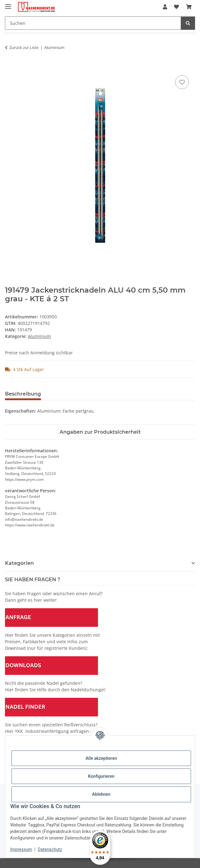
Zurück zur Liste (24, 47)
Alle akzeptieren (101, 758)
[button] (165, 7)
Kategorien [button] (19, 563)
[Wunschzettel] (176, 7)
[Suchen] (93, 23)
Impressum (21, 849)
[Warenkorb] (189, 7)
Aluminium (39, 336)
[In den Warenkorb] (10, 67)
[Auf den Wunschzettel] (182, 82)
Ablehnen (101, 794)
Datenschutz (50, 849)
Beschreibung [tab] (23, 394)
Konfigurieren (101, 776)
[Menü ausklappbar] (8, 4)
